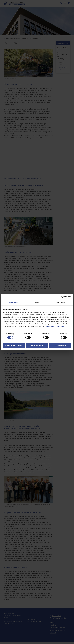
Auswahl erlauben (37, 345)
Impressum (50, 326)
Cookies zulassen (60, 345)
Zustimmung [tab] (13, 303)
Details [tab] (37, 303)
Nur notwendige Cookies (14, 345)
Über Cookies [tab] (61, 303)
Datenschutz (60, 326)
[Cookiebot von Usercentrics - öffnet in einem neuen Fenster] (63, 297)
